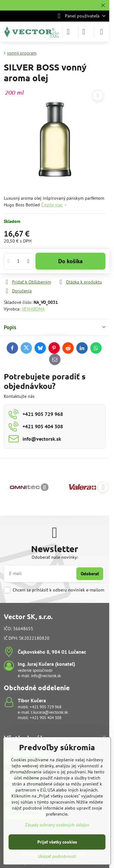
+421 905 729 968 (46, 707)
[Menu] (102, 32)
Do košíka (70, 261)
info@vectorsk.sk (46, 676)
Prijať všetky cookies (57, 842)
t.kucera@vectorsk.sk (49, 712)
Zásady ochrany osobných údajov (57, 825)
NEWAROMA (33, 309)
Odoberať (90, 574)
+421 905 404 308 (46, 718)
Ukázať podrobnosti (57, 856)
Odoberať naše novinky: (55, 557)
